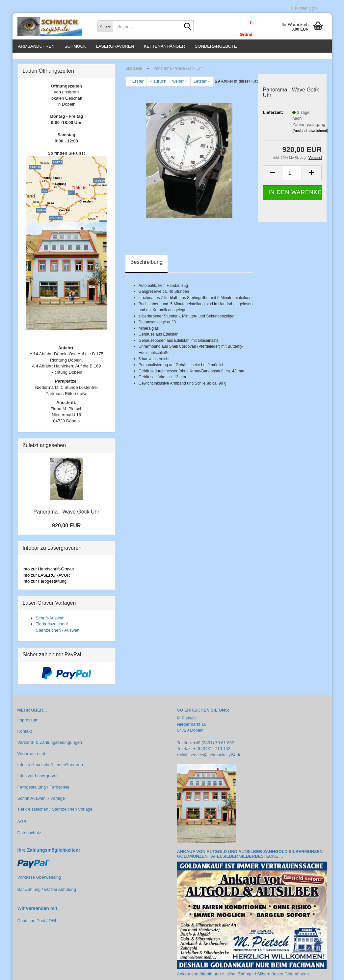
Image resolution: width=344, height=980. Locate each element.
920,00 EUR (66, 529)
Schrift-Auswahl (51, 622)
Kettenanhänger (164, 46)
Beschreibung (146, 266)
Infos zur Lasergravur (38, 779)
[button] (273, 176)
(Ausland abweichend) (310, 135)
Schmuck (75, 46)
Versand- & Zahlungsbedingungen (50, 746)
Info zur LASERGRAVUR (46, 579)
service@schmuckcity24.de (216, 758)
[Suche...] (105, 26)
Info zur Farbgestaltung (45, 585)
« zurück (158, 85)
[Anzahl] (292, 176)
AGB (22, 826)
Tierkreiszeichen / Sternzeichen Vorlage (55, 813)
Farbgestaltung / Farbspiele (43, 791)
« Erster (136, 85)
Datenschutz (29, 837)
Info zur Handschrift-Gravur (49, 573)
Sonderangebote (216, 46)
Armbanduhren (36, 46)
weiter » (180, 85)
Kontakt (25, 735)
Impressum (28, 724)
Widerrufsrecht (31, 757)
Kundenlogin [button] (304, 8)
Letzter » (202, 85)
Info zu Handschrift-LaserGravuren (50, 768)
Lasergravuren (115, 46)
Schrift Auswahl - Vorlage (41, 802)
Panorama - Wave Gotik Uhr (66, 516)
